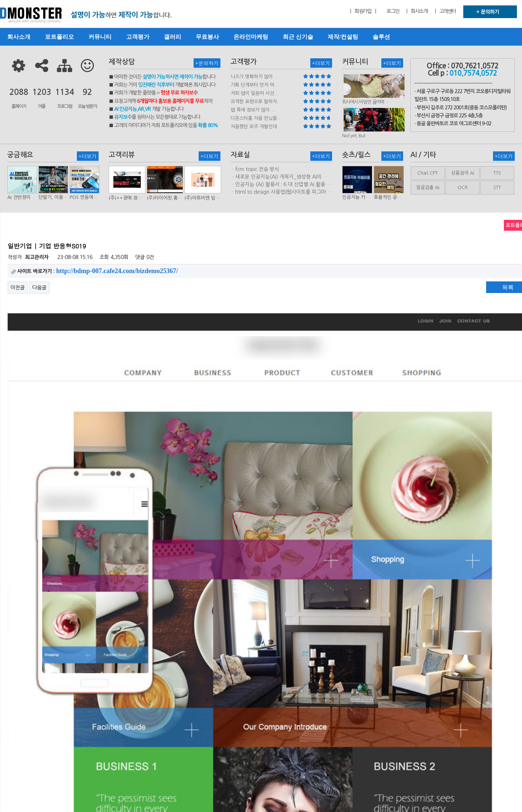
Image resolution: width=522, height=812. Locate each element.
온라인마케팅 (251, 37)
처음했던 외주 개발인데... (256, 127)
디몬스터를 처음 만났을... (256, 118)
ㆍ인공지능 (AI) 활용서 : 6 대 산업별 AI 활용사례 (280, 185)
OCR (463, 187)
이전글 (18, 288)
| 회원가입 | (363, 11)
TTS (497, 173)
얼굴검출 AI (428, 187)
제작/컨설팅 (343, 37)
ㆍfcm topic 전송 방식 (255, 169)
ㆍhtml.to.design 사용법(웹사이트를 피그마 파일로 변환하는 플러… (281, 192)
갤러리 (173, 37)
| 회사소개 (417, 11)
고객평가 (138, 37)
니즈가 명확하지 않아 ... (254, 77)
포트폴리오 (59, 37)
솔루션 (381, 37)
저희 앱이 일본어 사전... (254, 93)
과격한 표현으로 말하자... (256, 102)
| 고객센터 (446, 11)
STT (497, 187)
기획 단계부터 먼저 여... (254, 85)
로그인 (393, 11)
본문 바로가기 (0, 0)
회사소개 (19, 37)
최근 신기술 (298, 37)
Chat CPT (428, 173)
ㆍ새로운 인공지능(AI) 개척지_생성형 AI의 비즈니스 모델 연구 (279, 177)
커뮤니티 (100, 37)
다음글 (39, 288)
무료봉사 (207, 37)
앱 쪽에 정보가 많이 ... (253, 110)
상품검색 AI (463, 173)
